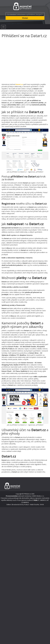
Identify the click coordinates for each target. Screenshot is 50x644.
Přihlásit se (27, 494)
